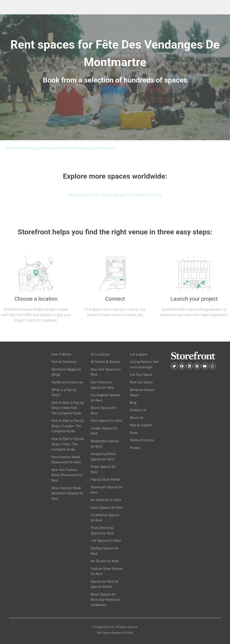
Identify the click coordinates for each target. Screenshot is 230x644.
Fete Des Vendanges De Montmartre (88, 148)
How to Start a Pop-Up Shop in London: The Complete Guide (68, 426)
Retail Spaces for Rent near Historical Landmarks (105, 600)
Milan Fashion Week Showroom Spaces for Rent (67, 493)
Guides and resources (67, 382)
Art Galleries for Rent (106, 500)
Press (134, 433)
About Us (136, 418)
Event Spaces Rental (40, 148)
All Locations (100, 354)
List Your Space (141, 374)
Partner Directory (64, 362)
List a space (139, 354)
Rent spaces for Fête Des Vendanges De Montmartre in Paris (115, 195)
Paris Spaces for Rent (106, 421)
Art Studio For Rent (105, 561)
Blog (133, 403)
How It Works (61, 354)
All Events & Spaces (105, 362)
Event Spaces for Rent (107, 507)
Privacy (135, 448)
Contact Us (138, 410)
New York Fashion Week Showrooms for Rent (67, 475)
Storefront (13, 148)
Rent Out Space (141, 382)
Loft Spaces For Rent (106, 541)
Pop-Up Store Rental (105, 479)
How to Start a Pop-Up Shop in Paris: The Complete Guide (68, 444)
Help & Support (141, 425)
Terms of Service (142, 440)
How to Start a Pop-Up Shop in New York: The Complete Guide (68, 408)
